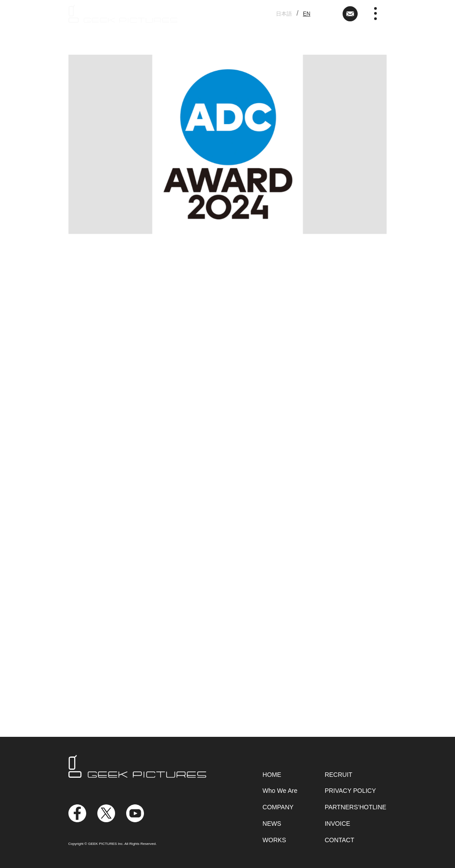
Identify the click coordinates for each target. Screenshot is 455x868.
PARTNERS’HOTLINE (356, 807)
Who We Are (280, 791)
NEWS (272, 824)
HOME (272, 775)
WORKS (274, 840)
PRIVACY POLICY (350, 791)
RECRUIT (339, 775)
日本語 (284, 14)
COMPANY (278, 807)
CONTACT (340, 840)
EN (307, 14)
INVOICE (338, 824)
